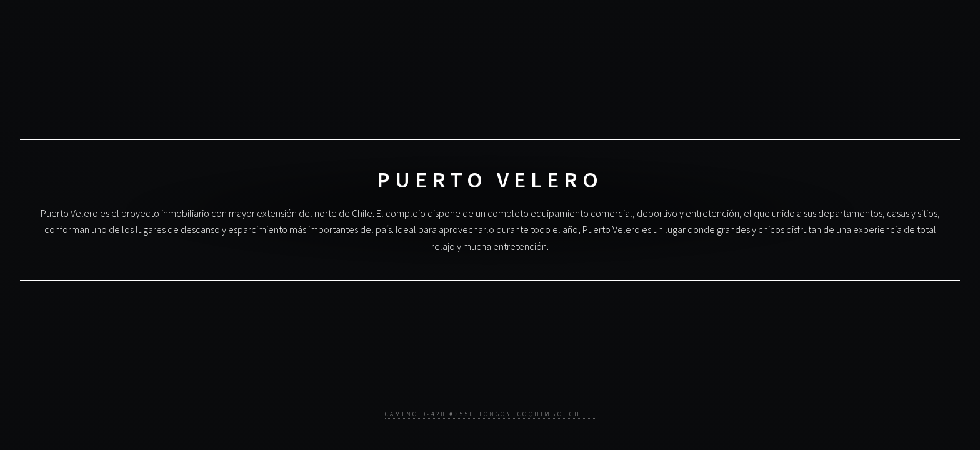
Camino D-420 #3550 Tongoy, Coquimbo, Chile (490, 414)
